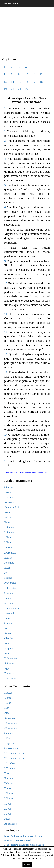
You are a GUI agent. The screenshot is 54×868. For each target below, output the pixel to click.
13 (5, 82)
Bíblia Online (12, 4)
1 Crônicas (10, 547)
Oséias (8, 623)
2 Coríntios (10, 728)
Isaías (7, 598)
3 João (8, 814)
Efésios (8, 738)
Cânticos (9, 593)
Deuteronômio (12, 507)
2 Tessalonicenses (14, 758)
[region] (27, 30)
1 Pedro (9, 793)
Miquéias (9, 648)
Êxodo (8, 492)
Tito (7, 773)
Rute (7, 522)
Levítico (9, 497)
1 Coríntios (10, 723)
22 (27, 89)
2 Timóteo (10, 768)
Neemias (9, 563)
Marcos (8, 698)
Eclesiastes (10, 588)
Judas (7, 819)
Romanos (10, 718)
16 (27, 82)
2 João (8, 809)
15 (20, 82)
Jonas (7, 643)
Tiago (7, 788)
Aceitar (27, 864)
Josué (7, 512)
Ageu (7, 668)
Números (9, 502)
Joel (7, 628)
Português (12, 830)
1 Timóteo (10, 763)
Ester (7, 568)
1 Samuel (9, 527)
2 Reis (8, 542)
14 (12, 82)
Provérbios (10, 583)
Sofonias (9, 663)
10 (27, 74)
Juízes (8, 517)
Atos (7, 713)
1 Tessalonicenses (14, 753)
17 (34, 82)
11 (34, 74)
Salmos (8, 578)
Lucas (8, 703)
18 (41, 82)
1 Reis (8, 537)
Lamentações (12, 608)
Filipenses (10, 743)
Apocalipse (10, 824)
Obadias (9, 638)
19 (5, 89)
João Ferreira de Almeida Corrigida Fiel (24, 845)
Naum (8, 653)
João (7, 708)
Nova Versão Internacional (17, 840)
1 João (8, 804)
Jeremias (9, 603)
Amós (8, 633)
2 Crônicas (10, 553)
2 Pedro (9, 798)
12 (41, 74)
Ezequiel (9, 613)
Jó (6, 573)
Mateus (8, 693)
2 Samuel (9, 532)
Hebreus (9, 783)
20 (12, 89)
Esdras (8, 558)
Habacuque (10, 658)
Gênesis (9, 487)
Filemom (9, 778)
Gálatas (8, 733)
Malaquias (10, 678)
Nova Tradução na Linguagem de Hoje (23, 836)
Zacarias (9, 673)
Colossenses (11, 748)
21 (20, 89)
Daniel (8, 618)
